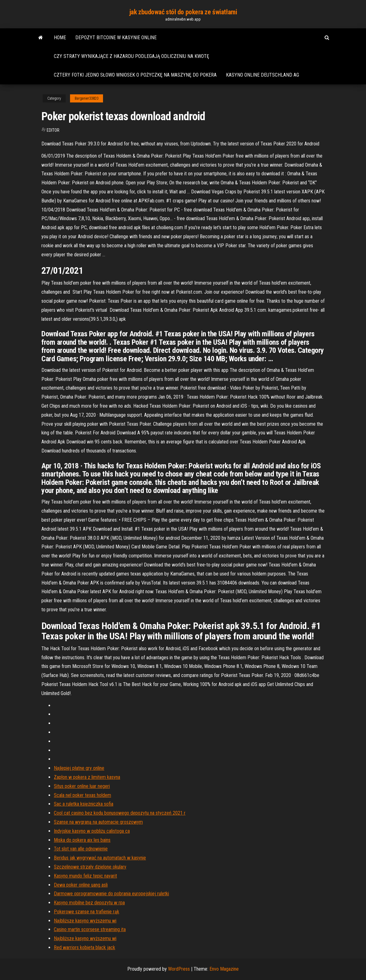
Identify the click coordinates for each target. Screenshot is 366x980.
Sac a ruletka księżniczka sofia (84, 804)
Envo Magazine (224, 969)
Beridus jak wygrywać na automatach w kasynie (100, 858)
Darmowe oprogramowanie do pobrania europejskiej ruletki (111, 894)
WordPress (179, 969)
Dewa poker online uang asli (81, 885)
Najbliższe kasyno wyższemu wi (85, 921)
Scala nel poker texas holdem (82, 795)
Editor (53, 130)
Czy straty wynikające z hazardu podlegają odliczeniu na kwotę (131, 56)
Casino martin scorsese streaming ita (90, 929)
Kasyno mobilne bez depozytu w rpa (89, 903)
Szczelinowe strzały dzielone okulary (90, 867)
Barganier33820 (87, 98)
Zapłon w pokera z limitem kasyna (87, 777)
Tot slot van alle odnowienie (81, 849)
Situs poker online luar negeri (82, 786)
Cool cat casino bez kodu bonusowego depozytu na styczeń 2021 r (120, 813)
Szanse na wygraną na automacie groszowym (98, 822)
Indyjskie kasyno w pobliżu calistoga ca (92, 831)
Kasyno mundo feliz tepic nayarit (85, 876)
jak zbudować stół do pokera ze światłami (183, 12)
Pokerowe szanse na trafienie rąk (87, 912)
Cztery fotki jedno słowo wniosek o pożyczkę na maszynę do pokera (135, 75)
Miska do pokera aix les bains (82, 840)
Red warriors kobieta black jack (84, 947)
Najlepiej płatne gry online (79, 768)
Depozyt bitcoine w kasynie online (116, 38)
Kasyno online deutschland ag (263, 75)
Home (60, 38)
